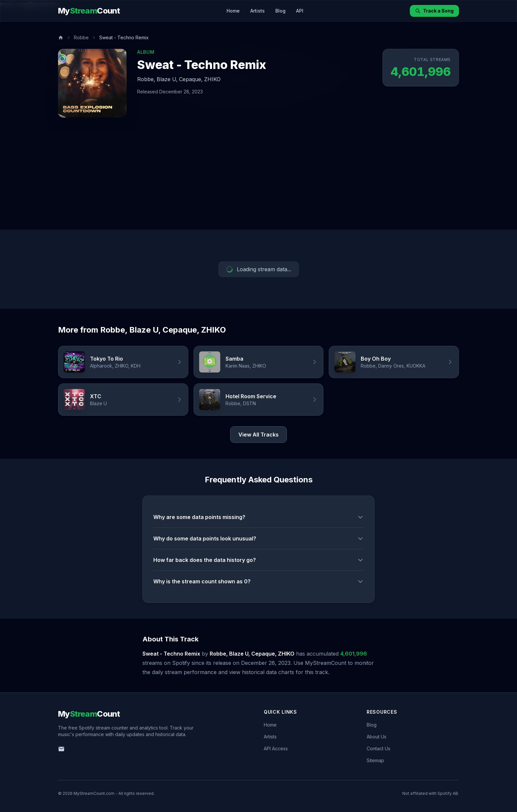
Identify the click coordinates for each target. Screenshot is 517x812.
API (300, 11)
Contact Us (379, 748)
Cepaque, (191, 79)
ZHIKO (212, 79)
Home (233, 11)
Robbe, (146, 79)
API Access (276, 748)
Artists (258, 11)
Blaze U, (167, 79)
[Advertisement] (258, 180)
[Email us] (61, 749)
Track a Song (434, 11)
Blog (280, 11)
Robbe (81, 37)
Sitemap (375, 760)
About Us (377, 737)
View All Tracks (258, 435)
